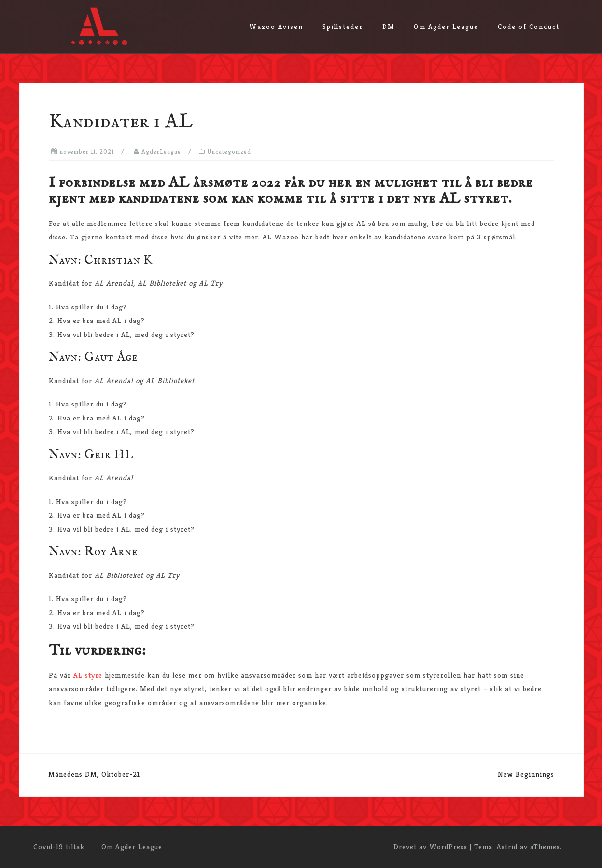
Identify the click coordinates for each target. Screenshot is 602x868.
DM (388, 27)
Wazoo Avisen (276, 27)
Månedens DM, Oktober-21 (94, 774)
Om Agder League (446, 27)
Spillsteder (343, 27)
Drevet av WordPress (430, 847)
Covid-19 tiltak (59, 847)
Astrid (507, 847)
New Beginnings (526, 774)
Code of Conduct (529, 27)
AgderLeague (161, 151)
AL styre (89, 675)
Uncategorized (229, 151)
